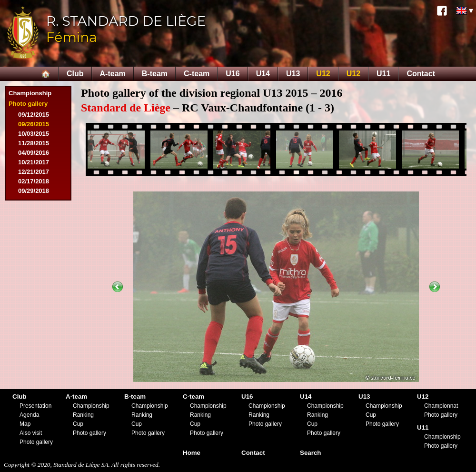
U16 (233, 74)
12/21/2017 (34, 172)
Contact (421, 74)
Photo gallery (28, 104)
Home (192, 453)
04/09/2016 (34, 153)
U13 (293, 74)
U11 (383, 74)
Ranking (83, 415)
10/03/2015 (34, 134)
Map (25, 424)
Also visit (31, 433)
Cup (78, 424)
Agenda (29, 415)
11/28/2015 (34, 143)
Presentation (35, 406)
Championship (30, 93)
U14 (263, 74)
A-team (113, 74)
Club (75, 74)
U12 (323, 74)
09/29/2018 (34, 191)
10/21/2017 (34, 162)
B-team (155, 74)
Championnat (441, 406)
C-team (197, 74)
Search (310, 453)
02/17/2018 (34, 181)
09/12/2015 (34, 115)
